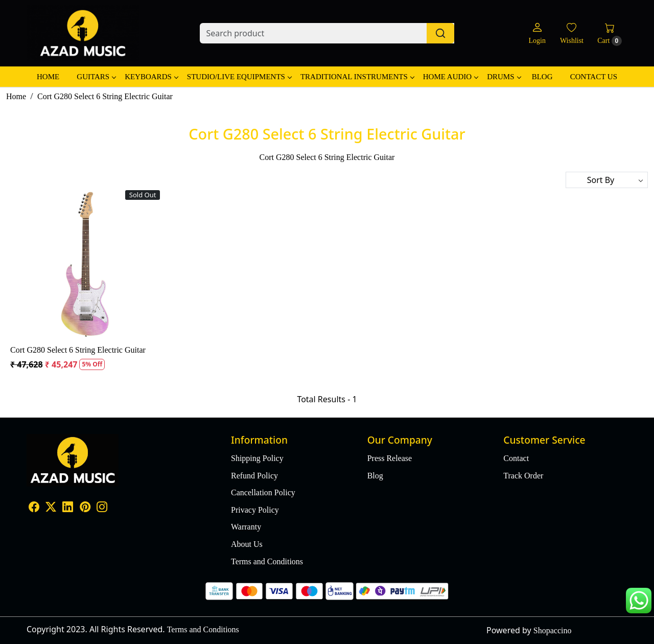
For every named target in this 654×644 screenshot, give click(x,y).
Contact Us (594, 77)
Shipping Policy (257, 458)
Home (48, 77)
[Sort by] (607, 180)
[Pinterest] (85, 508)
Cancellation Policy (263, 492)
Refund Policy (254, 476)
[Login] (537, 33)
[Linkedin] (68, 508)
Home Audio (450, 77)
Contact (516, 458)
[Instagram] (102, 508)
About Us (247, 544)
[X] (51, 508)
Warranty (246, 527)
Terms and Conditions (267, 561)
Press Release (390, 458)
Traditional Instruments (357, 77)
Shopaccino (553, 630)
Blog (542, 77)
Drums (504, 77)
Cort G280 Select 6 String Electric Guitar (78, 350)
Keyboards (151, 77)
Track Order (523, 476)
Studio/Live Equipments (239, 77)
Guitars (96, 77)
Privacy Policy (255, 510)
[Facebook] (34, 508)
